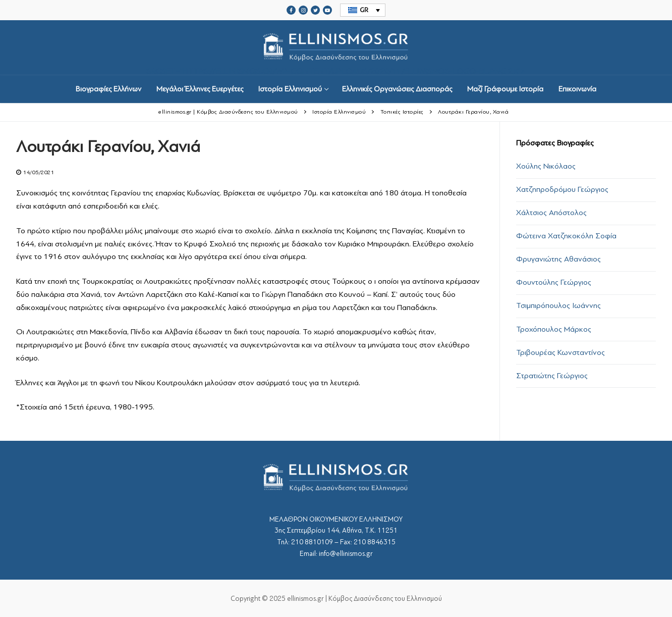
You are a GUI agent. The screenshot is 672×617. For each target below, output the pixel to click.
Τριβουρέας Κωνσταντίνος (561, 352)
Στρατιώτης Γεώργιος (552, 376)
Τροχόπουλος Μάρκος (554, 329)
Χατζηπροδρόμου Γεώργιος (562, 189)
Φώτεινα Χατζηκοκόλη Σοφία (566, 236)
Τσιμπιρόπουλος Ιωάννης (558, 305)
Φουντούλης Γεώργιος (554, 282)
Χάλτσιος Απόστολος (551, 213)
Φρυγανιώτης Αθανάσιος (558, 259)
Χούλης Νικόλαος (546, 166)
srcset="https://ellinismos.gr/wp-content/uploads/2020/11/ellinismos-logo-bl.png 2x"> (336, 48)
